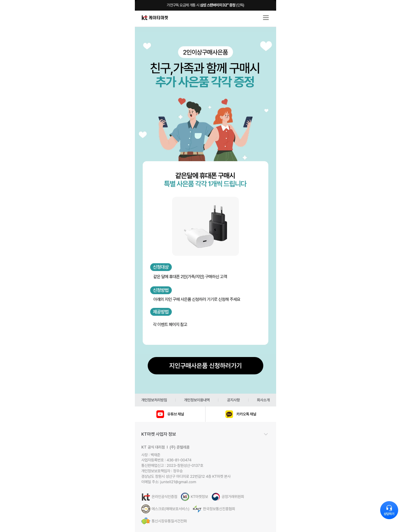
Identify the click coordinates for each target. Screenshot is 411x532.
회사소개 (263, 400)
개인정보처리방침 (154, 400)
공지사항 (233, 400)
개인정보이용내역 (197, 400)
